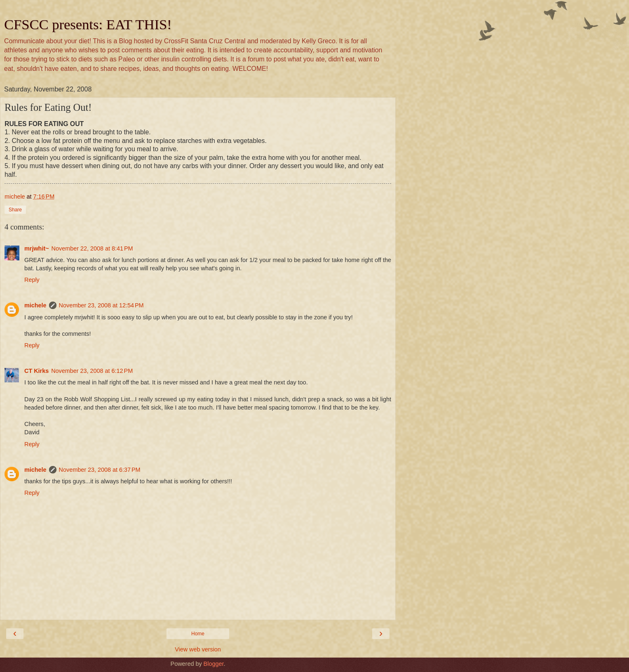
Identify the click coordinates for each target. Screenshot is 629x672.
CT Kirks (36, 371)
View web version (198, 649)
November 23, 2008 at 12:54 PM (101, 305)
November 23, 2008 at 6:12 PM (92, 371)
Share (15, 210)
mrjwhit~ (37, 248)
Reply (32, 280)
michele (35, 305)
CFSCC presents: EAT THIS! (88, 24)
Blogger (214, 664)
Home (198, 634)
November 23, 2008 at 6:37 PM (100, 470)
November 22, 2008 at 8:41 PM (92, 248)
